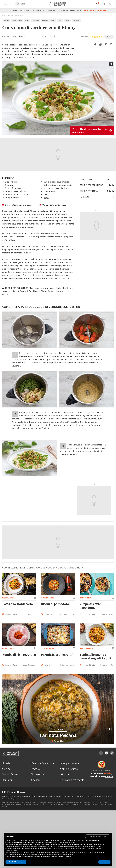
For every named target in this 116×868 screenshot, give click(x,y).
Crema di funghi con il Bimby (33, 291)
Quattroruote (36, 796)
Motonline (58, 796)
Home (4, 16)
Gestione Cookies (98, 805)
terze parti (38, 844)
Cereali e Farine (17, 21)
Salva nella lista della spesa (19, 205)
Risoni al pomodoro (55, 604)
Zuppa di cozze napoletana (90, 606)
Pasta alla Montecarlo (18, 604)
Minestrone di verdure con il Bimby (45, 288)
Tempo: (11, 614)
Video (80, 10)
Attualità (37, 10)
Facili (60, 21)
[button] (95, 45)
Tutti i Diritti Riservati (57, 805)
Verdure (6, 21)
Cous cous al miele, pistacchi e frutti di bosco (50, 278)
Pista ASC (90, 796)
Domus (5, 796)
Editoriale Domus (69, 796)
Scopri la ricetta (29, 614)
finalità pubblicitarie (18, 848)
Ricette (14, 10)
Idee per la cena (68, 10)
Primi (27, 21)
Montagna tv (80, 796)
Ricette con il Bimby (49, 21)
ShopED (13, 799)
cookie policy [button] (72, 842)
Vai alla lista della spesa (54, 205)
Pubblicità (6, 799)
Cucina (22, 10)
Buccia (107, 774)
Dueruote (12, 796)
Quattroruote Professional (103, 796)
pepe (46, 198)
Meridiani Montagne (24, 796)
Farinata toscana (58, 735)
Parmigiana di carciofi (57, 655)
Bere (28, 10)
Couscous (76, 21)
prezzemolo (49, 191)
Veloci (67, 21)
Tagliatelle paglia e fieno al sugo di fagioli (95, 657)
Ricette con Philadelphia (95, 10)
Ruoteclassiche (48, 796)
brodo (55, 185)
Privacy (68, 805)
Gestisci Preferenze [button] (16, 862)
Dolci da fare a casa (51, 10)
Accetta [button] (104, 862)
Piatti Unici (19, 16)
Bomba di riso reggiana (19, 655)
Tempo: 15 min (58, 741)
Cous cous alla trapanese (59, 263)
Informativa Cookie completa (81, 805)
